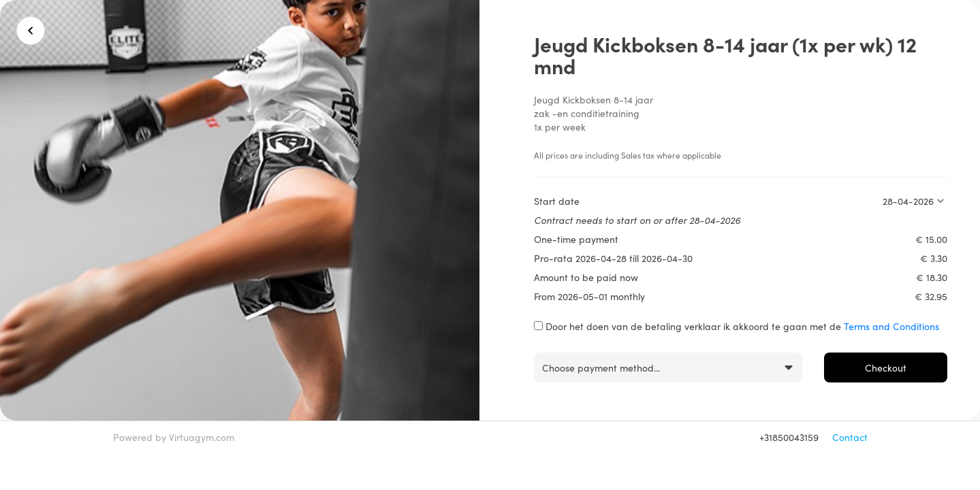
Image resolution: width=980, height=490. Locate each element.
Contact (850, 437)
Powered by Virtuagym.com (174, 437)
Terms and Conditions (891, 326)
